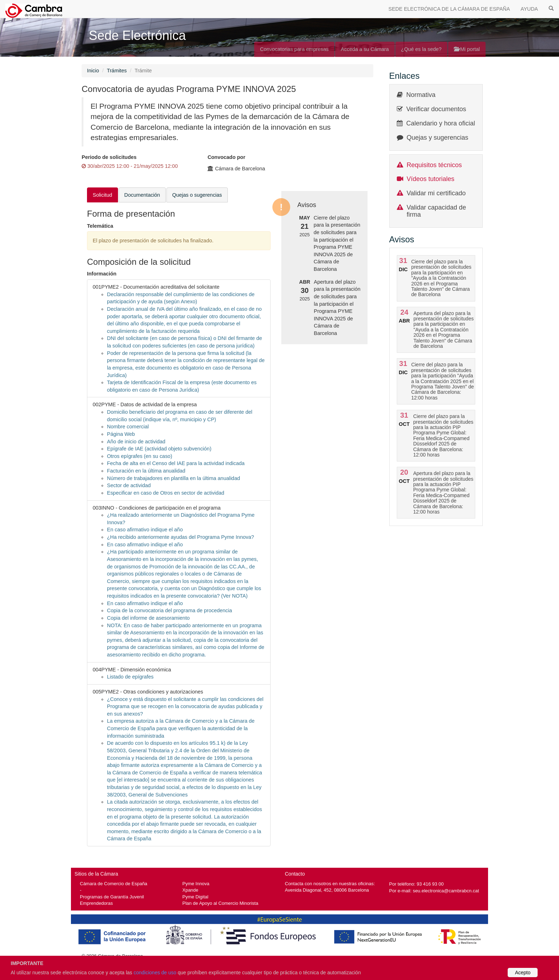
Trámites (117, 71)
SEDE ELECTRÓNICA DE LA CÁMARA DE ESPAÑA (449, 9)
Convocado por (226, 157)
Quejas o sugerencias (197, 195)
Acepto (523, 973)
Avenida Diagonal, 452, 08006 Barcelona (327, 890)
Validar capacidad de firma (437, 211)
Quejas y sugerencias (438, 138)
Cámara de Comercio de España (114, 884)
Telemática (100, 226)
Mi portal (467, 49)
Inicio (93, 71)
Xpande (191, 890)
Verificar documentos (436, 109)
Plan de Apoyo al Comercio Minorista (220, 903)
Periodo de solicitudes (109, 157)
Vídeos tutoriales (431, 179)
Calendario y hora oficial (441, 123)
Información (102, 274)
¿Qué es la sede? (421, 49)
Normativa (421, 95)
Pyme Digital (196, 897)
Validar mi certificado (436, 193)
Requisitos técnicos (434, 165)
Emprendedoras (96, 903)
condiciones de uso (155, 973)
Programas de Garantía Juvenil (112, 897)
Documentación (142, 195)
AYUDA (529, 9)
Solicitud (102, 195)
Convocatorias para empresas (294, 49)
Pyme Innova (196, 884)
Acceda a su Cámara (365, 49)
